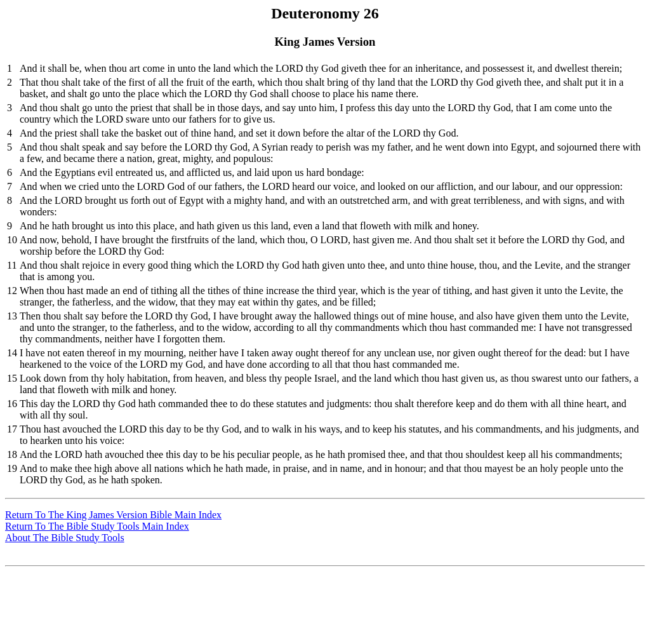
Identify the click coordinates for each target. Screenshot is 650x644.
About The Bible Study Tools (65, 538)
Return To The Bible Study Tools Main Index (97, 526)
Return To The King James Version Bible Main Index (113, 515)
